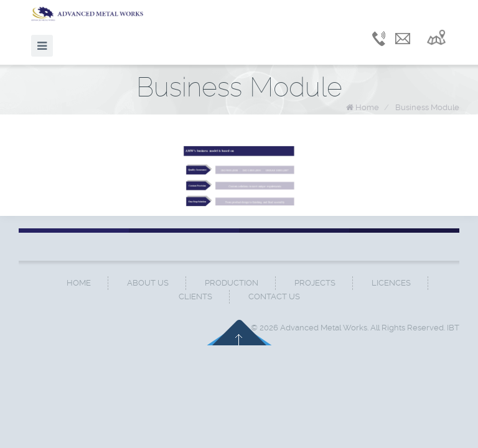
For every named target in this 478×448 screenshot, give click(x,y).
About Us (148, 283)
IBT (453, 328)
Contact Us (274, 296)
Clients (195, 296)
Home (367, 107)
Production (232, 283)
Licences (391, 283)
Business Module (427, 107)
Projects (315, 283)
